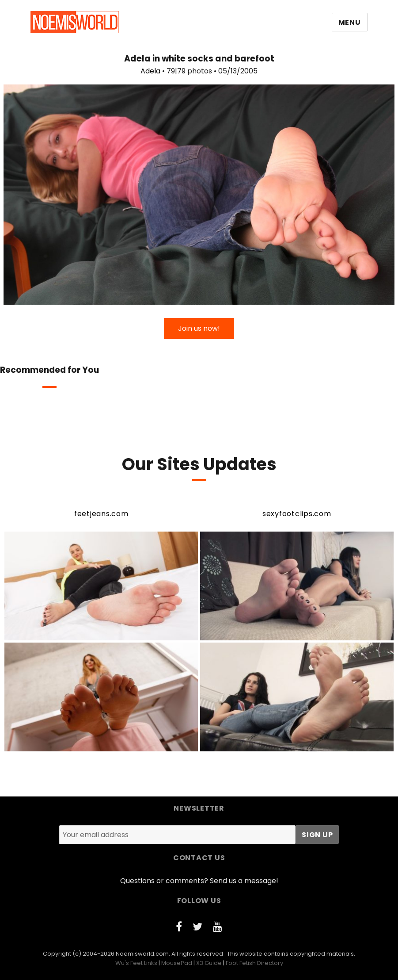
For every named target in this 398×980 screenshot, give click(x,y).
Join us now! (199, 328)
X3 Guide (209, 963)
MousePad (177, 963)
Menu (350, 22)
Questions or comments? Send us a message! (199, 881)
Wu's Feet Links (136, 963)
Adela (150, 71)
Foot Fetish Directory (254, 963)
